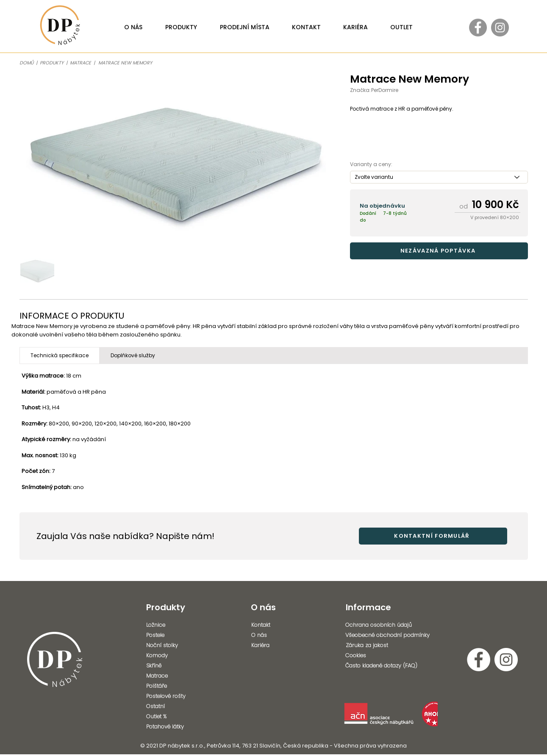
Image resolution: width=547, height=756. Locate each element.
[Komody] (170, 656)
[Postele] (170, 635)
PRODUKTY (52, 63)
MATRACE (82, 63)
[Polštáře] (170, 686)
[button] (439, 251)
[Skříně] (170, 666)
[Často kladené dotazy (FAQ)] (390, 666)
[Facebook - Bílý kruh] (479, 660)
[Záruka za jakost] (393, 645)
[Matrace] (170, 676)
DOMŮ (26, 63)
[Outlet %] (170, 717)
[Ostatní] (170, 706)
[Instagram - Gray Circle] (500, 28)
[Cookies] (390, 656)
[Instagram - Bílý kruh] (506, 660)
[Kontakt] (275, 625)
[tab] (60, 356)
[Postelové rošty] (170, 696)
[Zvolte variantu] (439, 177)
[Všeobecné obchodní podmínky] (392, 635)
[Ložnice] (170, 625)
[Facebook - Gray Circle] (478, 28)
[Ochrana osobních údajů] (390, 625)
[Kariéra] (275, 645)
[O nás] (275, 635)
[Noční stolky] (170, 645)
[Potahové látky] (172, 727)
